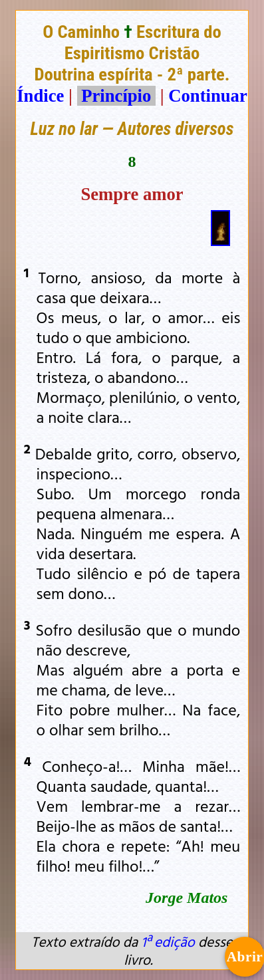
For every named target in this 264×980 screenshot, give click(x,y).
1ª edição (168, 941)
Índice (40, 96)
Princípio (116, 96)
